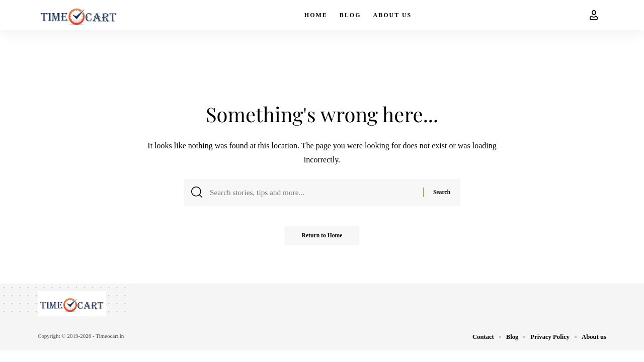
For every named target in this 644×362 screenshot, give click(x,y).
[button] (594, 15)
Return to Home (322, 239)
